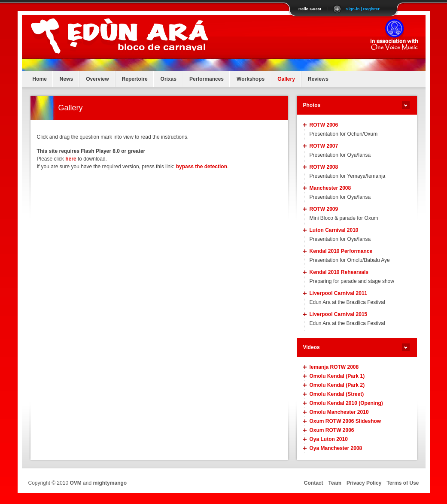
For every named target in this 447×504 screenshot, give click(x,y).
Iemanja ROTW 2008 (334, 367)
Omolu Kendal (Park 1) (337, 376)
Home (40, 79)
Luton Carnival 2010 (334, 230)
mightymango (110, 483)
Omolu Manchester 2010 (339, 412)
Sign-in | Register (363, 9)
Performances (207, 79)
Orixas (169, 79)
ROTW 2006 (324, 125)
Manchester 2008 (330, 188)
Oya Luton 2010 (329, 439)
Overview (97, 79)
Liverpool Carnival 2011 (339, 293)
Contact (314, 483)
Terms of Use (403, 483)
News (66, 79)
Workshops (251, 79)
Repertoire (135, 79)
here (71, 159)
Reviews (318, 79)
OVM (75, 483)
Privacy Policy (364, 483)
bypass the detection (202, 167)
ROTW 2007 (324, 146)
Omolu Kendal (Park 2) (337, 385)
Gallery (286, 79)
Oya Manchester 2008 (336, 448)
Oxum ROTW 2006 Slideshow (345, 421)
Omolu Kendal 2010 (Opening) (346, 403)
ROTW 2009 (324, 209)
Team (335, 483)
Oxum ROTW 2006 (332, 430)
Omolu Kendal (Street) (337, 394)
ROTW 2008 (324, 167)
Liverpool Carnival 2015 (339, 314)
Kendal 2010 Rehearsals (339, 272)
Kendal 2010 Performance (341, 251)
